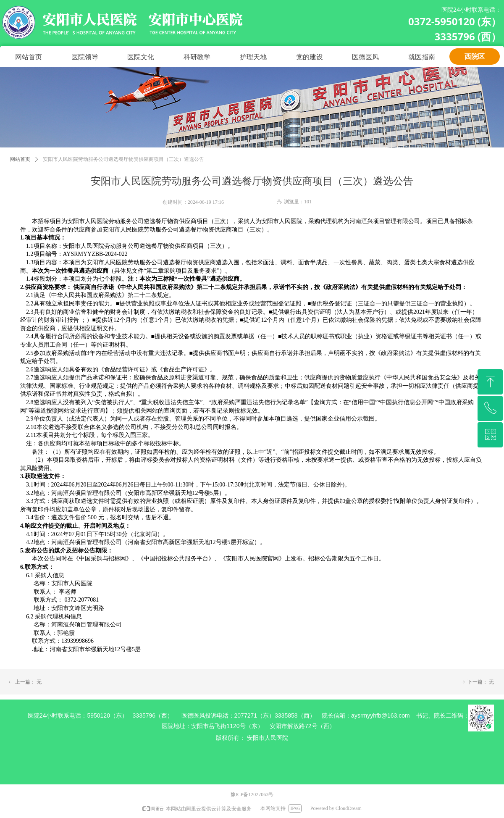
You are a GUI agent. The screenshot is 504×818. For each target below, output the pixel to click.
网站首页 (20, 159)
